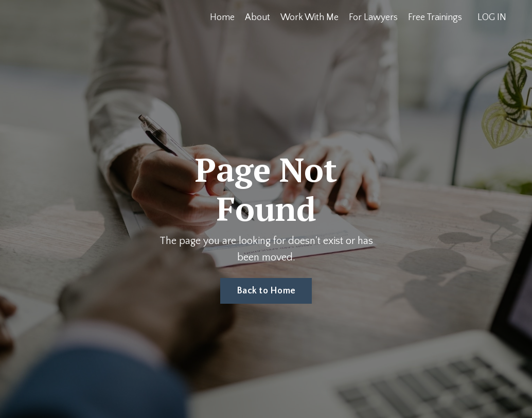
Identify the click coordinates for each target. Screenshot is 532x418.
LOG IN (492, 18)
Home (222, 18)
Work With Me (309, 18)
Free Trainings (435, 18)
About (258, 18)
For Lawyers (373, 18)
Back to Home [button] (266, 291)
